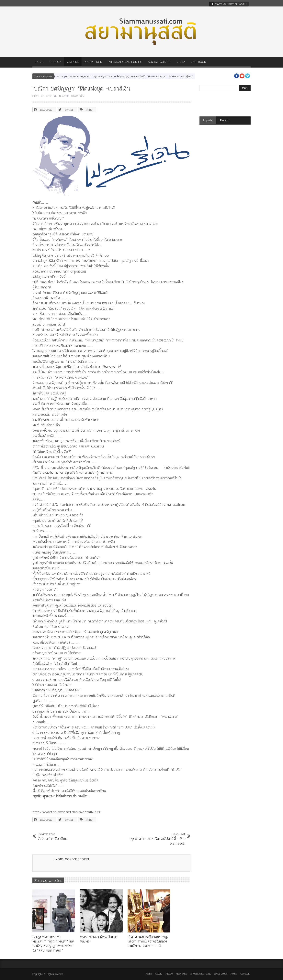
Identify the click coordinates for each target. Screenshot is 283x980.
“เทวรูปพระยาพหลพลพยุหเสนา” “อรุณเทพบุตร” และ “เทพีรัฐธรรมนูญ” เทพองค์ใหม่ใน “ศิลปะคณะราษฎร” (113, 76)
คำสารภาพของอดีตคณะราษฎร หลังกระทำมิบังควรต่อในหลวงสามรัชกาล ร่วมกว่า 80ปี (148, 941)
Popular (208, 120)
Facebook (199, 63)
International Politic (125, 63)
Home (39, 63)
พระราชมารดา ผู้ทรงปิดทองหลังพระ (189, 76)
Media (181, 63)
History (55, 63)
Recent (225, 120)
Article (73, 63)
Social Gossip (159, 63)
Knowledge (93, 63)
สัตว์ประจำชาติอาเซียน (52, 836)
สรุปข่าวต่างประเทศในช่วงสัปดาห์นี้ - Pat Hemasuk (155, 839)
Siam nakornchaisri (72, 859)
